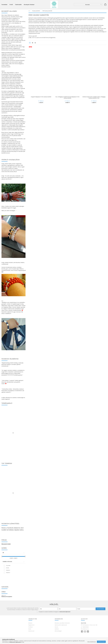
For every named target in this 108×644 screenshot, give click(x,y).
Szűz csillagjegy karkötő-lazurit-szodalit (94, 349)
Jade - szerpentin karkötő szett (94, 427)
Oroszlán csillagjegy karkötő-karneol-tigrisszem (67, 349)
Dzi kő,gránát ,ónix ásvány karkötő (94, 153)
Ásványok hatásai (29, 5)
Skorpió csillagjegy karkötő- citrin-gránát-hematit (94, 506)
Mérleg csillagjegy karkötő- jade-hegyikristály (67, 505)
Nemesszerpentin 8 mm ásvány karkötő (41, 427)
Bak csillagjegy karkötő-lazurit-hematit (41, 545)
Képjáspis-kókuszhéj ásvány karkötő (94, 192)
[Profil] (11, 5)
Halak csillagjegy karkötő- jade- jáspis (67, 545)
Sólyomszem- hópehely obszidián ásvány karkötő (94, 545)
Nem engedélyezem (92, 642)
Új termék (8, 565)
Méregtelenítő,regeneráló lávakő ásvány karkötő (94, 74)
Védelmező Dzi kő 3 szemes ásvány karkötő (41, 114)
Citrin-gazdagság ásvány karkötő (67, 231)
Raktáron (8, 570)
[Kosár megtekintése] (5, 5)
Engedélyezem (101, 642)
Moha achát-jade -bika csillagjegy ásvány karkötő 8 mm (67, 75)
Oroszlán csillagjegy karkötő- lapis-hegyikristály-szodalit (41, 506)
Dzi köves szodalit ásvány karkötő (94, 114)
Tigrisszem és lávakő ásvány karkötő (94, 270)
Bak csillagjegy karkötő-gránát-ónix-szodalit (41, 388)
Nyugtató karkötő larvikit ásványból (41, 153)
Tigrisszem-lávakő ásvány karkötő (41, 270)
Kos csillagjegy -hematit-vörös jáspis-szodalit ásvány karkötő (41, 624)
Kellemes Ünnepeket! (7, 597)
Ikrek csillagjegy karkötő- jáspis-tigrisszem (94, 584)
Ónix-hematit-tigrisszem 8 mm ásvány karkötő (41, 466)
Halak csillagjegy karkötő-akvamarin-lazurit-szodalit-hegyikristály (67, 388)
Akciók (8, 568)
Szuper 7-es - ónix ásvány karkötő (94, 231)
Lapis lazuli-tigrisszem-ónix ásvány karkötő (67, 309)
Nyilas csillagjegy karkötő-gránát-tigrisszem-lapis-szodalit (67, 467)
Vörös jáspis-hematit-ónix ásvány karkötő (94, 623)
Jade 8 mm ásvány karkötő (67, 427)
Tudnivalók (18, 5)
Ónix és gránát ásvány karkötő (67, 192)
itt (24, 398)
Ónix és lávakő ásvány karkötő (41, 309)
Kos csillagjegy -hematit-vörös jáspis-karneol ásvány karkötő (94, 467)
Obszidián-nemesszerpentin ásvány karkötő (41, 231)
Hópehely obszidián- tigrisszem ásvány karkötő (94, 309)
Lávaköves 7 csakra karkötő (41, 74)
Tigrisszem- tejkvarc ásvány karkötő (41, 349)
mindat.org (9, 119)
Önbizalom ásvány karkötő (41, 192)
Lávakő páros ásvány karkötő (67, 623)
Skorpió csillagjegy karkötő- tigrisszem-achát (67, 584)
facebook (10, 528)
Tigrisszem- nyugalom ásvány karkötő (67, 270)
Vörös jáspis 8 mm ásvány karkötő (94, 388)
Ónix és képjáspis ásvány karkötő (67, 153)
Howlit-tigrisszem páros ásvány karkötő (41, 584)
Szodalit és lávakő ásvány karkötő (67, 114)
